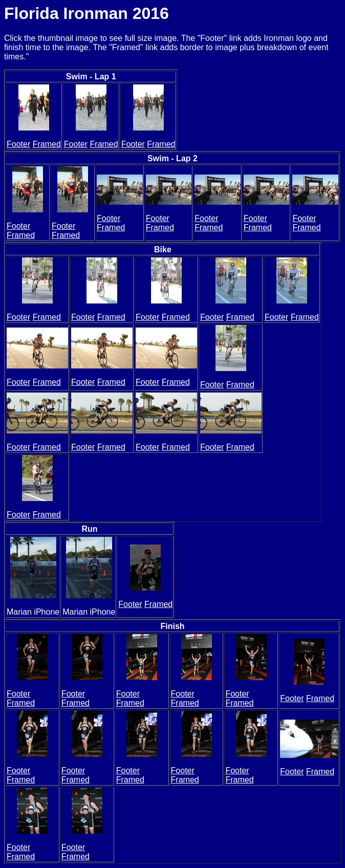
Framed (47, 144)
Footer (18, 144)
